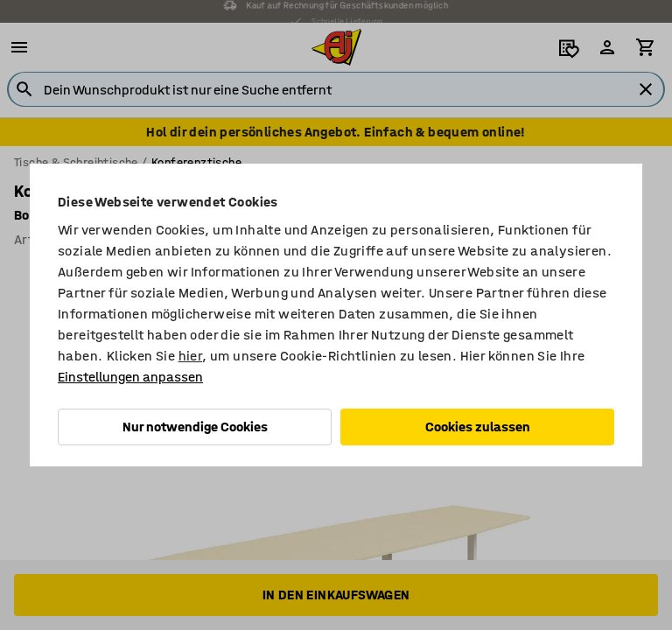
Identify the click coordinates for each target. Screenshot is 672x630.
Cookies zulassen (478, 427)
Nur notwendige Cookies (195, 427)
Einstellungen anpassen (130, 377)
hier (191, 356)
